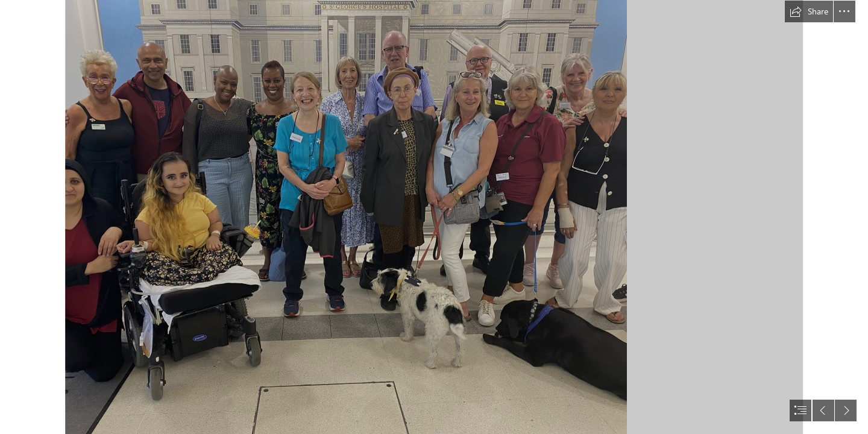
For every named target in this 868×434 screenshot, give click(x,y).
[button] (809, 11)
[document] (434, 217)
